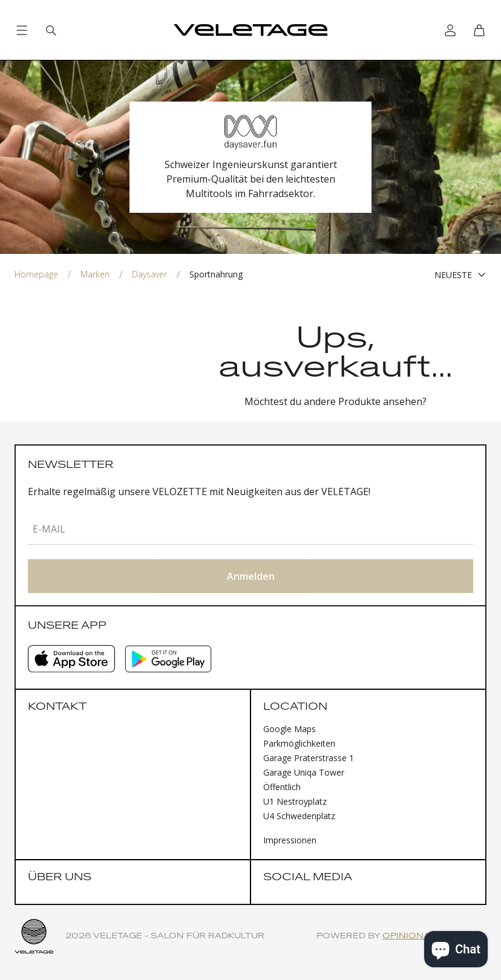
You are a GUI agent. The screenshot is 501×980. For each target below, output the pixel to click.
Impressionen (290, 840)
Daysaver (149, 274)
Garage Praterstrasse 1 (309, 758)
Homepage (36, 274)
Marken (95, 274)
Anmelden (251, 576)
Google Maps (290, 729)
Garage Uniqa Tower (304, 772)
